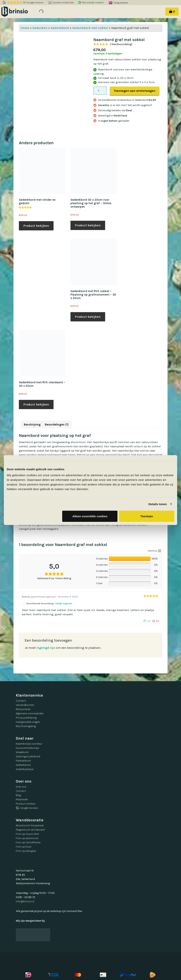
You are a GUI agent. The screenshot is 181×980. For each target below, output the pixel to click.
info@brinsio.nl (25, 901)
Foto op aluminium (27, 838)
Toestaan (147, 516)
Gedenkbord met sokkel (90, 28)
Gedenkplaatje (25, 769)
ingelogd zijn (46, 648)
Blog (18, 795)
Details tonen (158, 504)
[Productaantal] (100, 91)
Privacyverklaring (26, 718)
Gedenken (40, 28)
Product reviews (26, 804)
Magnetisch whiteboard (30, 830)
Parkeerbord (23, 761)
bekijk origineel (64, 603)
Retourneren (23, 709)
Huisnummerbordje (27, 748)
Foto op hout (24, 847)
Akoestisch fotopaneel (30, 825)
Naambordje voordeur (29, 744)
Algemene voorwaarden (30, 713)
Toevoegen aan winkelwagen (135, 91)
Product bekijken (36, 226)
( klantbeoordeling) (121, 44)
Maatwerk (22, 799)
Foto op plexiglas (26, 851)
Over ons (21, 787)
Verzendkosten (25, 705)
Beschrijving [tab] (32, 425)
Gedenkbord (60, 28)
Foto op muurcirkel (27, 834)
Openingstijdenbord (28, 756)
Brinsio (20, 12)
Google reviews (27, 808)
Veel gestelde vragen (28, 722)
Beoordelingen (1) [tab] (57, 425)
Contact (21, 701)
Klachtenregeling (26, 726)
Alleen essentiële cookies (90, 516)
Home (25, 28)
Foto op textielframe (28, 842)
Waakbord (22, 752)
